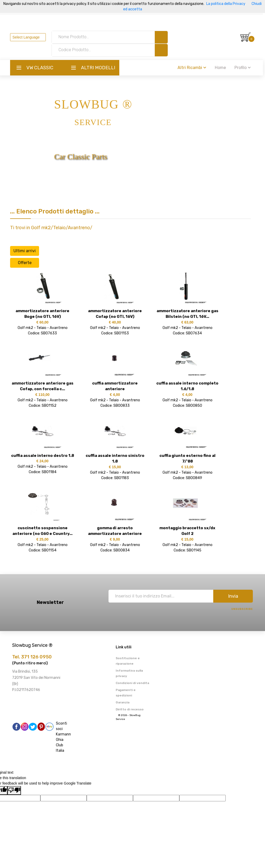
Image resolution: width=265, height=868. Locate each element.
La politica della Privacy (226, 4)
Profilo (245, 68)
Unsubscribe (242, 609)
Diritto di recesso (130, 709)
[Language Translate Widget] (30, 37)
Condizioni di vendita (132, 683)
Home (222, 68)
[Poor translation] (14, 790)
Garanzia (123, 702)
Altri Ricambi (194, 68)
